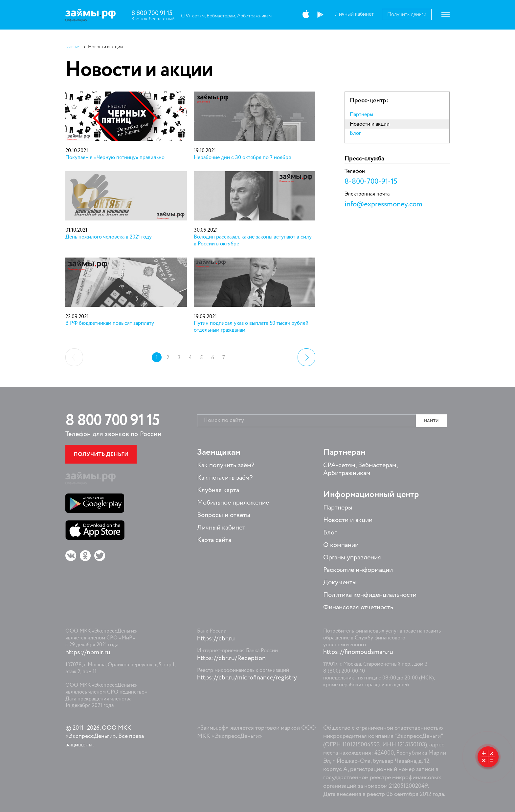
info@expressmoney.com (383, 204)
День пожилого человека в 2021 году (109, 237)
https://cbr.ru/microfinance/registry (247, 678)
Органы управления (352, 558)
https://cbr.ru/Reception (231, 658)
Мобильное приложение (233, 503)
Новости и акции (370, 124)
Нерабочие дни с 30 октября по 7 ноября (242, 158)
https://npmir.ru (88, 653)
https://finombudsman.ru (358, 652)
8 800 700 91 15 (152, 13)
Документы (340, 583)
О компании (341, 545)
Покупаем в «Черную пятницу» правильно (115, 158)
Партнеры (361, 115)
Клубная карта (218, 490)
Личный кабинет (354, 14)
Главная (73, 47)
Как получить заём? (226, 466)
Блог (355, 134)
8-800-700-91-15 (371, 182)
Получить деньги (407, 15)
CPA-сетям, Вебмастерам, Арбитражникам (226, 16)
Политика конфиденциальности (370, 595)
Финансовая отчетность (358, 608)
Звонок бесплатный (153, 19)
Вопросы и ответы (224, 515)
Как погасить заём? (225, 478)
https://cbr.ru (216, 639)
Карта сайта (214, 540)
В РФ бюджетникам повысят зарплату (110, 323)
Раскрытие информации (358, 570)
